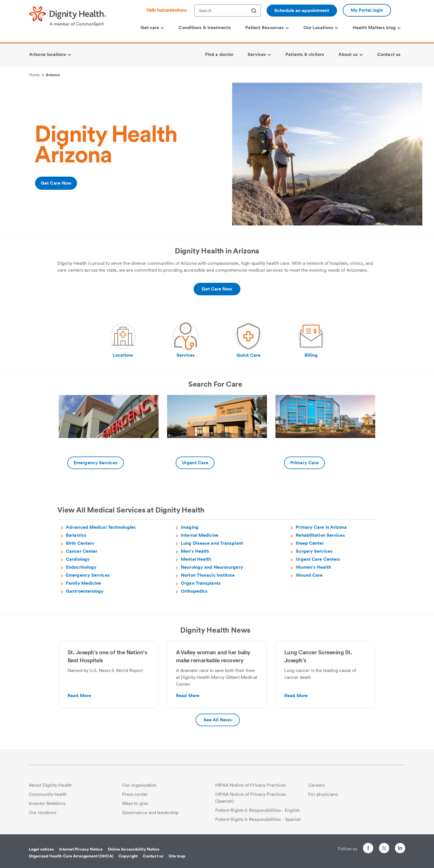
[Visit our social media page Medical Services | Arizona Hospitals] (186, 340)
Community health (48, 794)
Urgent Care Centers (318, 559)
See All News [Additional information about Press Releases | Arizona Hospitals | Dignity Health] (218, 720)
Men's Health (195, 551)
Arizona (53, 75)
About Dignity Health (50, 785)
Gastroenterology (85, 591)
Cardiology (78, 559)
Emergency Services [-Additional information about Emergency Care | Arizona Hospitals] (96, 463)
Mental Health (196, 559)
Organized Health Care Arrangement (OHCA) (71, 856)
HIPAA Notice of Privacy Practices (251, 785)
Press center (135, 794)
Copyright (128, 856)
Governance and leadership (150, 813)
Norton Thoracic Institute (208, 575)
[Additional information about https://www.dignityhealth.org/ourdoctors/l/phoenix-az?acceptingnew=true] (217, 289)
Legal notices (41, 849)
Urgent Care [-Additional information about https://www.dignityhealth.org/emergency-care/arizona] (195, 463)
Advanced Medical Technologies (101, 527)
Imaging (190, 527)
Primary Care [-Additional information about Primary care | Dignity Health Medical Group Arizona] (304, 463)
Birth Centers (80, 543)
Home (36, 75)
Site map (177, 856)
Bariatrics (76, 535)
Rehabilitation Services (320, 535)
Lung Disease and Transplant (212, 543)
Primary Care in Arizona (321, 527)
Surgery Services (314, 551)
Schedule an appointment (302, 10)
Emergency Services (88, 575)
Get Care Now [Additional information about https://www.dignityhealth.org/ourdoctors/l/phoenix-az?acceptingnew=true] (56, 183)
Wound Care (309, 575)
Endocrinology (81, 567)
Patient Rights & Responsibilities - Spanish (258, 819)
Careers (317, 785)
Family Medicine (84, 583)
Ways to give (135, 803)
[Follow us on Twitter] (384, 846)
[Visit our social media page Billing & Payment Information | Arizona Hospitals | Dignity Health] (311, 340)
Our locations (43, 813)
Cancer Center (82, 551)
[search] (256, 11)
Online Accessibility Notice (134, 849)
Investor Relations (47, 803)
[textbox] (228, 10)
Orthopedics (194, 591)
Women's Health (313, 567)
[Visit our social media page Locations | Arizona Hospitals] (123, 340)
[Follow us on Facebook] (368, 849)
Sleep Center (310, 543)
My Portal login (367, 10)
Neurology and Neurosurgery (212, 567)
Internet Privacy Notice (81, 849)
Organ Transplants (201, 583)
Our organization (139, 785)
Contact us (153, 856)
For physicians (323, 794)
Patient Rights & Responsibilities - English (257, 810)
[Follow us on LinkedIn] (400, 849)
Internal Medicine (200, 535)
